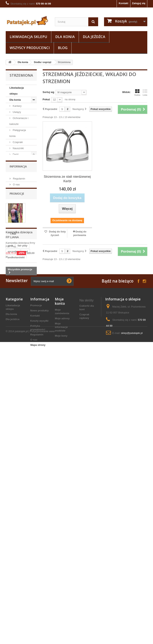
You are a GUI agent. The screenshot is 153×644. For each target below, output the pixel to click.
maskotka (14, 516)
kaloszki (13, 487)
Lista (145, 93)
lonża (24, 469)
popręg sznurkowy (86, 586)
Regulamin (19, 325)
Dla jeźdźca (94, 37)
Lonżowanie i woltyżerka (19, 260)
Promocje (17, 346)
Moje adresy (62, 580)
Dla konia (65, 37)
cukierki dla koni (87, 569)
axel (25, 457)
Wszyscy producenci (30, 48)
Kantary (17, 106)
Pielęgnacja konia (18, 133)
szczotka (13, 457)
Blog (63, 48)
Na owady (18, 281)
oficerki (84, 605)
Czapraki (17, 142)
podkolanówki (16, 463)
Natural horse (20, 287)
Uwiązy (17, 112)
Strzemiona (22, 245)
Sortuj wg (48, 92)
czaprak (26, 493)
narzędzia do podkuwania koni (87, 597)
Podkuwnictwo (21, 293)
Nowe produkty (40, 572)
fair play (22, 451)
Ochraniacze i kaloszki (19, 121)
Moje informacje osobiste (61, 589)
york (10, 451)
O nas (16, 331)
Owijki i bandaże (15, 163)
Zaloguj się (139, 3)
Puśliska (20, 251)
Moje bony (61, 597)
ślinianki (13, 475)
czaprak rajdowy (84, 578)
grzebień (13, 511)
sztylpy (12, 469)
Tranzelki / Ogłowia (17, 175)
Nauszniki (18, 148)
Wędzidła (18, 184)
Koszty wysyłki (39, 582)
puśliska (27, 487)
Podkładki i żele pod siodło (21, 230)
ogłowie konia (88, 619)
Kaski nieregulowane (88, 612)
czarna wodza (16, 505)
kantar (12, 481)
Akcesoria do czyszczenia (18, 206)
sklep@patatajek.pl (132, 594)
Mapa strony (38, 606)
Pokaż (46, 99)
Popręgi (20, 239)
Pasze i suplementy (16, 272)
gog (26, 516)
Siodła (19, 221)
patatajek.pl (21, 633)
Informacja (18, 315)
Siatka (137, 93)
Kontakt (124, 3)
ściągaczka (14, 499)
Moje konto (60, 563)
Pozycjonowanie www (42, 633)
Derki (15, 154)
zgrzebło (28, 475)
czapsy (24, 481)
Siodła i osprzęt (43, 62)
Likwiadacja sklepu (28, 37)
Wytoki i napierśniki (16, 194)
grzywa (12, 493)
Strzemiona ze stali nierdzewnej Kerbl (67, 179)
